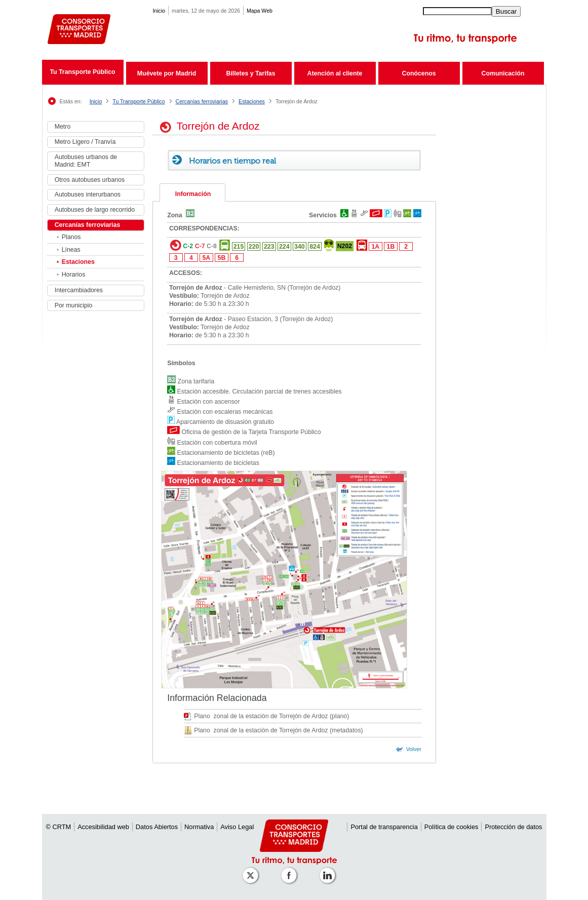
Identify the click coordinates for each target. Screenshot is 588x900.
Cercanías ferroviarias (202, 101)
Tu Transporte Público (82, 72)
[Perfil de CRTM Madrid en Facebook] (291, 870)
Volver (414, 749)
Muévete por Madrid (167, 73)
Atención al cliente (335, 73)
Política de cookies (452, 827)
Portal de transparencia (384, 827)
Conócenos (419, 73)
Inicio (159, 11)
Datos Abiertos (157, 827)
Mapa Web (260, 11)
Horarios (74, 275)
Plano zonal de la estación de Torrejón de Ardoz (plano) (271, 716)
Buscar (506, 11)
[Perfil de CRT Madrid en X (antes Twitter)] (252, 870)
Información (193, 194)
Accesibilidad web (103, 827)
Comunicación (503, 73)
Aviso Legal (237, 827)
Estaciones (252, 101)
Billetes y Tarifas (251, 73)
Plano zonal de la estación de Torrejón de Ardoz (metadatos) (279, 730)
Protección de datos (513, 827)
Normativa (199, 827)
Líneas (71, 250)
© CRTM (59, 827)
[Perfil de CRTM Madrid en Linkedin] (329, 870)
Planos (71, 237)
